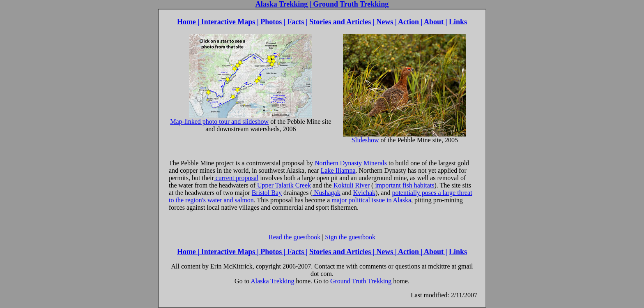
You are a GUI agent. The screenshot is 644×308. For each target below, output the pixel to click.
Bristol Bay (267, 193)
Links (458, 22)
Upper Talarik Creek (283, 185)
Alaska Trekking (272, 281)
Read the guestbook (294, 237)
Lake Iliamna (338, 170)
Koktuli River (351, 185)
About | (435, 22)
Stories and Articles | (342, 22)
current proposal (236, 178)
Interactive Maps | (229, 22)
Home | (188, 22)
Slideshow (405, 137)
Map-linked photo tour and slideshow (241, 119)
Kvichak (364, 193)
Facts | (297, 22)
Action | (410, 22)
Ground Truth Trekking (350, 4)
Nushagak (327, 193)
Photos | (272, 22)
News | (386, 22)
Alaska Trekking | (283, 4)
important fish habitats (404, 185)
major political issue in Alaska (371, 200)
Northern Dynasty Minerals (351, 163)
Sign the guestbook (350, 237)
